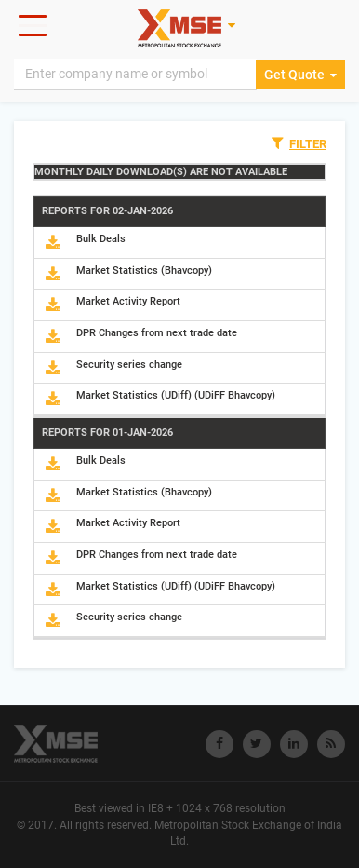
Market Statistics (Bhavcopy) (144, 271)
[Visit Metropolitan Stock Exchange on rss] (331, 744)
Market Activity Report (128, 301)
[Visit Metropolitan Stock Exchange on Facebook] (219, 744)
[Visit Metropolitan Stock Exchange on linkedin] (294, 744)
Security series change (129, 365)
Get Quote (300, 75)
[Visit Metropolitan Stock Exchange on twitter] (257, 744)
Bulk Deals (101, 239)
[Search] (135, 75)
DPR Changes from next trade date (157, 333)
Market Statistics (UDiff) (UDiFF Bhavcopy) (176, 395)
